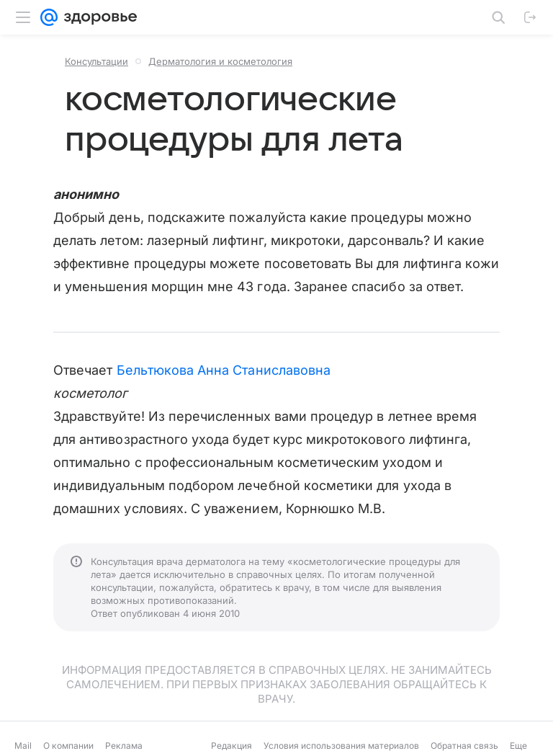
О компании (68, 746)
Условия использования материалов (341, 746)
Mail (23, 746)
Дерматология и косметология (220, 61)
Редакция (231, 746)
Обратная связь (464, 746)
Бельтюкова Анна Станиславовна (224, 370)
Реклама (124, 746)
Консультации (96, 61)
